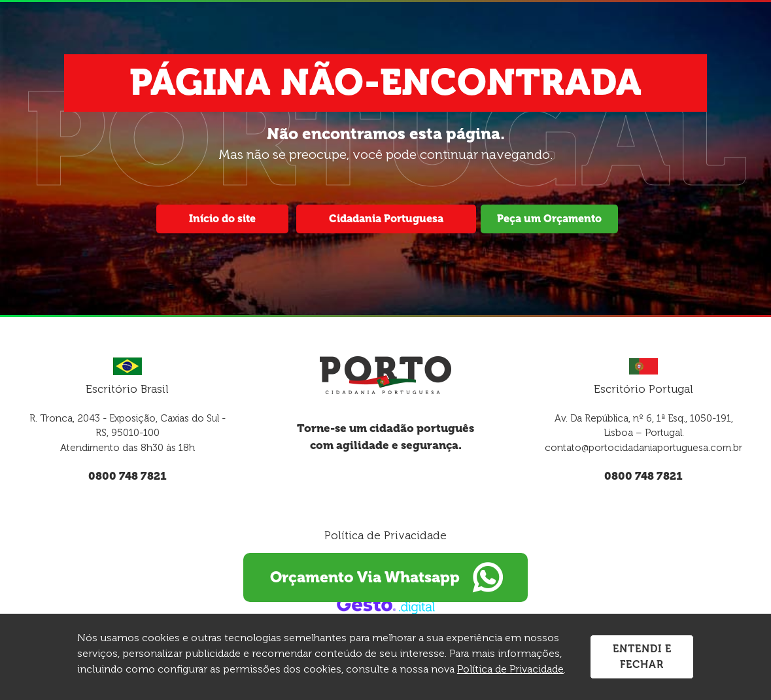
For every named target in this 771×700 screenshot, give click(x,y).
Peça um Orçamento (549, 219)
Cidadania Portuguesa (386, 219)
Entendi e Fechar (642, 657)
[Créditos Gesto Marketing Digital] (386, 605)
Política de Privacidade (385, 535)
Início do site (222, 219)
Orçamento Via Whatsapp (386, 578)
